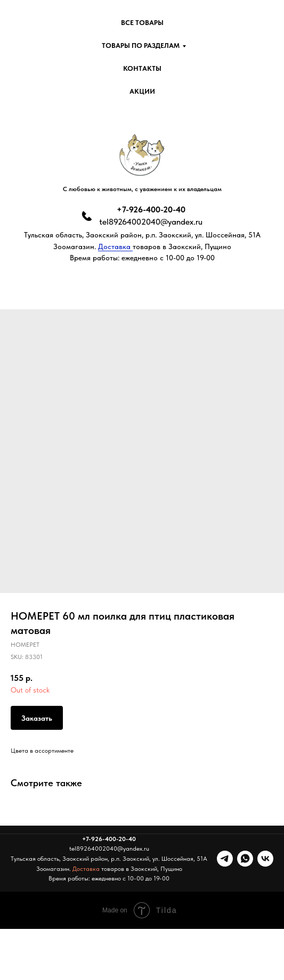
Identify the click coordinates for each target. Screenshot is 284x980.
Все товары (142, 23)
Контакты (142, 68)
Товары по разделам (141, 46)
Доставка (115, 246)
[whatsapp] (245, 859)
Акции (142, 91)
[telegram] (225, 859)
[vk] (265, 859)
